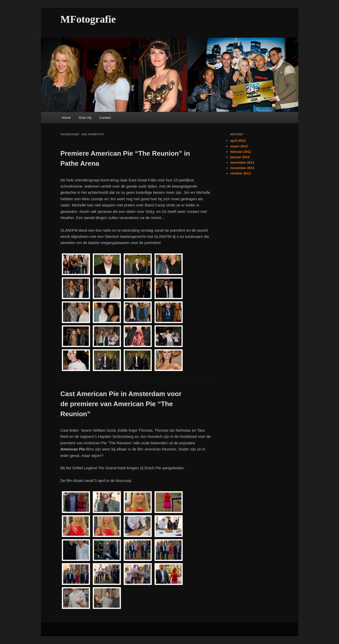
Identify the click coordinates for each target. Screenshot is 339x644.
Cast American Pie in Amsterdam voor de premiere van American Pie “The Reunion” (121, 404)
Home (66, 118)
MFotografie (88, 19)
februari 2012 (241, 152)
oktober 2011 (241, 173)
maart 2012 (239, 146)
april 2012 (238, 141)
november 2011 (243, 168)
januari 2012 (240, 157)
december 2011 (242, 162)
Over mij (85, 118)
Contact (105, 118)
